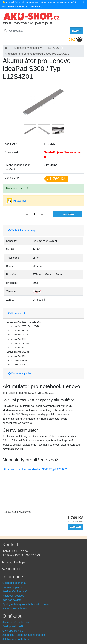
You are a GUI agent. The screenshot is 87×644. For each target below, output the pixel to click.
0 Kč (72, 39)
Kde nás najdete (12, 600)
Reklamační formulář (15, 591)
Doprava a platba (20, 373)
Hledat (76, 31)
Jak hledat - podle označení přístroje (24, 635)
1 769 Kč (58, 179)
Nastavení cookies (13, 596)
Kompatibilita (17, 313)
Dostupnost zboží (13, 626)
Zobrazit (76, 527)
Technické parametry (22, 230)
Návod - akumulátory (15, 608)
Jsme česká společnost (16, 622)
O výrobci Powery (13, 631)
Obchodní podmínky (14, 583)
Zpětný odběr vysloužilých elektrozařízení (27, 604)
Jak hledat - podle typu (16, 639)
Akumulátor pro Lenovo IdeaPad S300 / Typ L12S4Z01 (36, 469)
